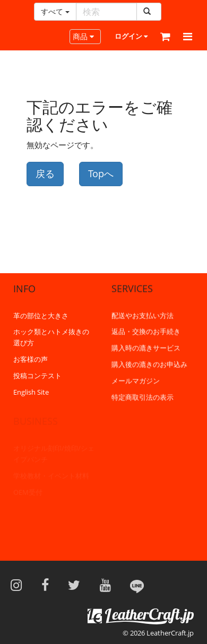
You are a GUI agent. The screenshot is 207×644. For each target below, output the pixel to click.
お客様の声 (31, 359)
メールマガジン (136, 380)
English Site (31, 391)
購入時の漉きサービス (146, 347)
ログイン (131, 36)
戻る (45, 173)
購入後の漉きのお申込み (149, 364)
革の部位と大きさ (41, 315)
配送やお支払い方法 (143, 315)
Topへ (101, 173)
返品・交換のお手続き (146, 331)
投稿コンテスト (37, 375)
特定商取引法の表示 (143, 397)
